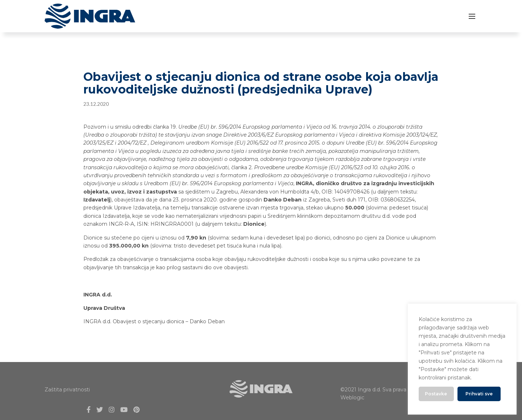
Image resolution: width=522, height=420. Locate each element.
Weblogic (352, 398)
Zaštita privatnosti (67, 390)
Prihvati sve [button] (479, 394)
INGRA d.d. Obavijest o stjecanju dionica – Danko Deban (154, 321)
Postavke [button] (436, 394)
